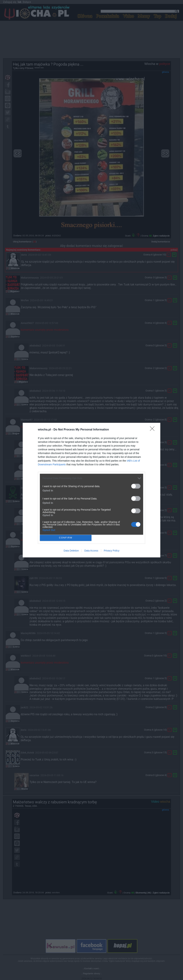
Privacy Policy (112, 551)
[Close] (153, 430)
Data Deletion (71, 551)
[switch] (136, 486)
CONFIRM (66, 538)
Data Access (91, 551)
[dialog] (91, 490)
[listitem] (91, 478)
